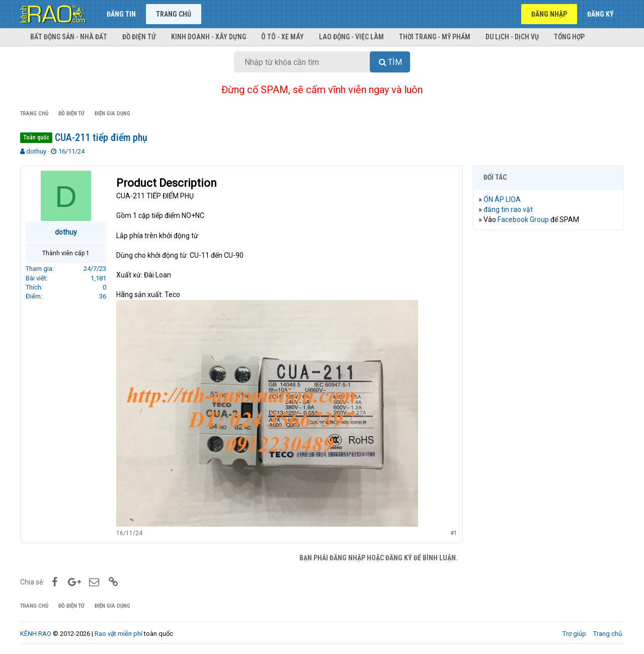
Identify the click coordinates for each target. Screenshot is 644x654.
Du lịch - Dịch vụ (512, 37)
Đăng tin (121, 14)
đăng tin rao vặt (508, 209)
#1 (454, 533)
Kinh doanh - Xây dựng (209, 37)
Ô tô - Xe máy (283, 37)
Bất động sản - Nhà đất (69, 37)
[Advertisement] (548, 391)
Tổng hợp (569, 37)
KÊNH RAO (36, 634)
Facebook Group (523, 220)
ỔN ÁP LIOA (502, 199)
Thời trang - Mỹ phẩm (435, 37)
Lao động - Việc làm (351, 37)
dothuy (36, 151)
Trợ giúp (574, 634)
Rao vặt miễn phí (118, 634)
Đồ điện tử (139, 37)
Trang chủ (174, 14)
